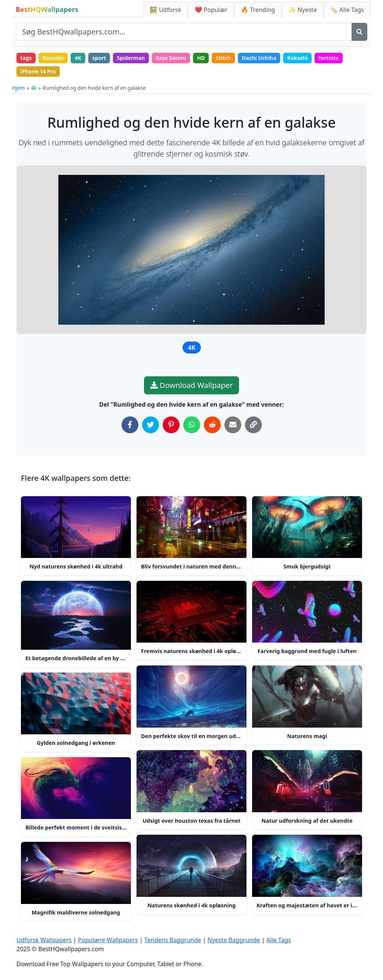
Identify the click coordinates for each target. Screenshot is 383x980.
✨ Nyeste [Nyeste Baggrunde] (303, 10)
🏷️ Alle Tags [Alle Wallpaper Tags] (347, 10)
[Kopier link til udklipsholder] (253, 425)
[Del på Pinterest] (171, 425)
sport (100, 58)
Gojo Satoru (172, 58)
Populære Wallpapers (108, 940)
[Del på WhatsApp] (192, 425)
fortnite (331, 58)
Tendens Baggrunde (173, 940)
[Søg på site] (184, 32)
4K (79, 58)
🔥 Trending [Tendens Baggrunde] (258, 10)
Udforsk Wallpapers (44, 940)
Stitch (225, 58)
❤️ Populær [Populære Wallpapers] (211, 10)
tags (26, 58)
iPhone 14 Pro (38, 71)
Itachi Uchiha (261, 58)
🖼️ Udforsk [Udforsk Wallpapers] (166, 10)
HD (203, 58)
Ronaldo (54, 58)
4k (33, 88)
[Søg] (359, 32)
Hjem (18, 88)
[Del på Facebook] (130, 425)
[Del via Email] (233, 425)
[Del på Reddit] (212, 425)
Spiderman (132, 58)
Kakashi (300, 58)
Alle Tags (279, 940)
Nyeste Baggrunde (234, 940)
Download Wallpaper (192, 385)
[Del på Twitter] (151, 425)
